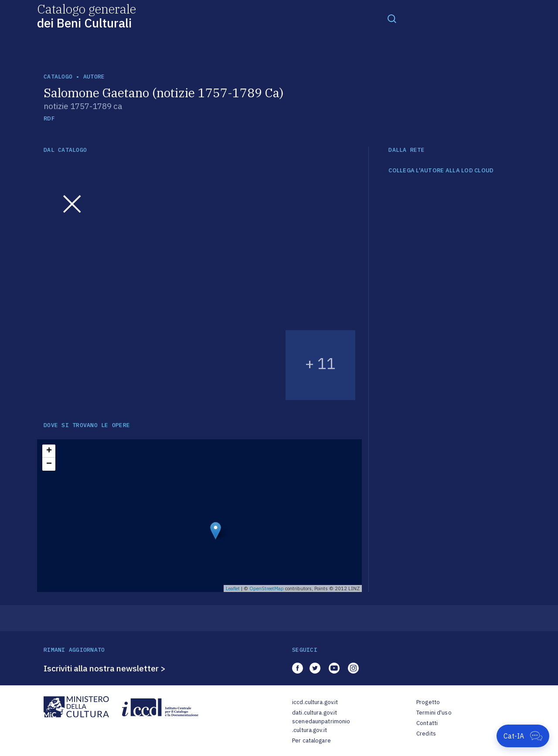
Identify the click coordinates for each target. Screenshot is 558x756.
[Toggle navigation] (392, 18)
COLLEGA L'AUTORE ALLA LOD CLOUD (441, 171)
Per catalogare (311, 741)
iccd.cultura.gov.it (315, 702)
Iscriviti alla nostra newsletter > (105, 668)
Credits (426, 734)
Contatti (427, 723)
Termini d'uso (434, 713)
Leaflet (233, 588)
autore (94, 77)
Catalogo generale (87, 15)
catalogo (58, 77)
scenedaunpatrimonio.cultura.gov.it (321, 726)
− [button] (49, 464)
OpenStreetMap (267, 588)
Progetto (428, 702)
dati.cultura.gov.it (315, 713)
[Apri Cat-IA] (523, 736)
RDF (49, 118)
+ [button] (49, 451)
